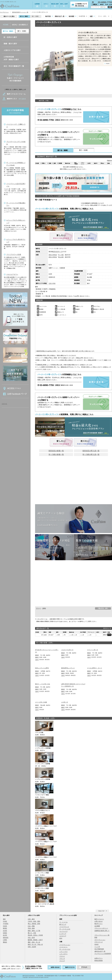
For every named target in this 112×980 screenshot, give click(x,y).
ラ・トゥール (63, 922)
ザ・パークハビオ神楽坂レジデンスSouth (16, 164)
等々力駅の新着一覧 (56, 454)
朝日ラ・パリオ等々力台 (43, 684)
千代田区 (6, 924)
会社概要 (97, 926)
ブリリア (62, 961)
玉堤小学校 (52, 283)
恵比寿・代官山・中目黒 (35, 935)
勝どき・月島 (32, 933)
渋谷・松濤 (31, 938)
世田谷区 (55, 252)
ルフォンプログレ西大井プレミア (16, 241)
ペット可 (97, 947)
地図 (91, 16)
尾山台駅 (61, 257)
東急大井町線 (53, 255)
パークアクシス (64, 927)
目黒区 (5, 933)
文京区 (5, 931)
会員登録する (74, 183)
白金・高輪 (31, 926)
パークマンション (65, 945)
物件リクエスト (99, 919)
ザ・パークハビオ (65, 929)
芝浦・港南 (31, 928)
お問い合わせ (99, 921)
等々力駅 (61, 255)
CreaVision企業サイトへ (47, 525)
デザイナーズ (99, 942)
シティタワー (63, 954)
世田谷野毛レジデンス (68, 668)
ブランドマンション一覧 (102, 935)
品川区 (5, 935)
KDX (61, 938)
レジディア (63, 934)
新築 (96, 937)
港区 (4, 919)
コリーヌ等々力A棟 (41, 702)
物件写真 (48, 16)
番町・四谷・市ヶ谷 (34, 942)
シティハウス (63, 952)
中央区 (5, 921)
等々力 (60, 252)
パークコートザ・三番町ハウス (16, 126)
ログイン (46, 5)
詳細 (110, 635)
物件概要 (71, 16)
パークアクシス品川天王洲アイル (16, 185)
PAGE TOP (101, 911)
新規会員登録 (99, 961)
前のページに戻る (9, 16)
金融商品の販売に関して (102, 931)
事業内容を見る (82, 555)
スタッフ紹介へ (44, 555)
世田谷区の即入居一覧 (91, 451)
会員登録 (37, 5)
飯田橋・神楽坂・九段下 (35, 940)
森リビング (63, 924)
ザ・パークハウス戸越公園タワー (16, 204)
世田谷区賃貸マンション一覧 (20, 12)
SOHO (96, 944)
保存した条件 (64, 5)
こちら (69, 169)
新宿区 (5, 928)
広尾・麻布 (31, 919)
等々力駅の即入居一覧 (91, 454)
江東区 (5, 940)
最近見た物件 (55, 5)
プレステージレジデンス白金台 (16, 143)
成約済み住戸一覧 (100, 951)
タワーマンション (100, 940)
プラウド (62, 956)
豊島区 (5, 942)
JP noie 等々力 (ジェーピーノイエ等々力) (47, 651)
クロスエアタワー (12, 274)
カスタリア (63, 936)
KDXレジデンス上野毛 (42, 668)
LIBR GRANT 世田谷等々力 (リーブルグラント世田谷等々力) (73, 685)
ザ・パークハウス (65, 949)
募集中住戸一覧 (60, 16)
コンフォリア (63, 931)
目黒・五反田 (32, 947)
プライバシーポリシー (101, 928)
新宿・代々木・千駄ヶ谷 (35, 944)
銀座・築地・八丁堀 (34, 931)
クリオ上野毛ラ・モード (95, 668)
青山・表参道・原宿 (34, 924)
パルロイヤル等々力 (67, 650)
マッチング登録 (96, 139)
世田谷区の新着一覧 (56, 451)
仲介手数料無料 (99, 949)
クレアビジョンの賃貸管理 (103, 954)
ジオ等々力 (64, 702)
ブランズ (62, 959)
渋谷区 (5, 926)
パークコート (63, 947)
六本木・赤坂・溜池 (34, 921)
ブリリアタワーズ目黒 (14, 255)
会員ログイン (99, 958)
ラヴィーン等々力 (93, 650)
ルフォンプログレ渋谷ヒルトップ (16, 221)
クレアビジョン (4, 12)
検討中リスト (99, 924)
